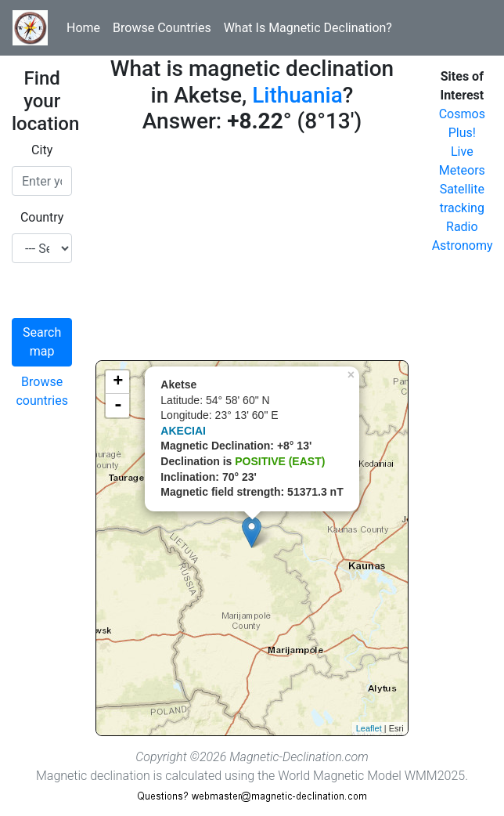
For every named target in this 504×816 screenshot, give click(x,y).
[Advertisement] (252, 251)
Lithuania (297, 95)
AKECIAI (183, 431)
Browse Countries (162, 28)
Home (83, 28)
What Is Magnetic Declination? (308, 28)
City (42, 150)
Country (42, 217)
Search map (42, 342)
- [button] (118, 406)
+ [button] (118, 382)
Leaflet (369, 728)
